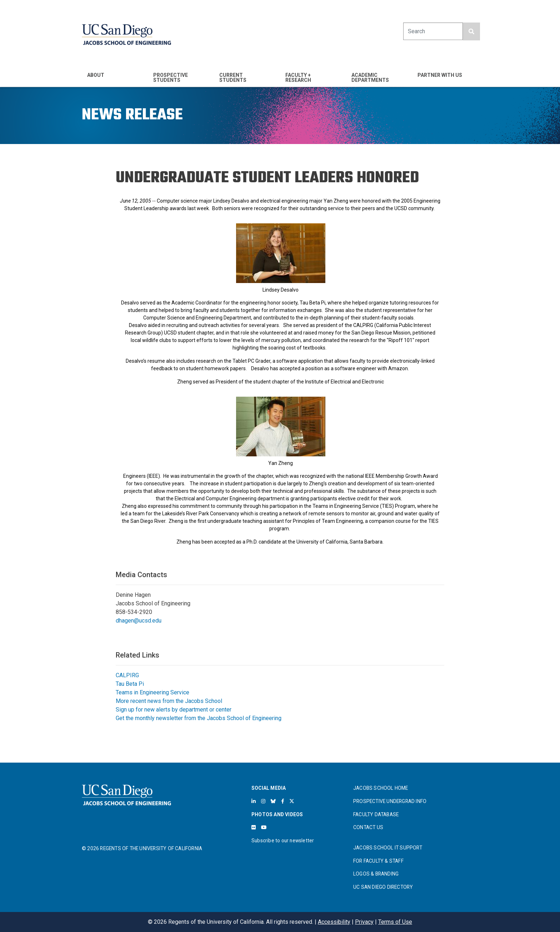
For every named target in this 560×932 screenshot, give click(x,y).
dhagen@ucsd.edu (139, 621)
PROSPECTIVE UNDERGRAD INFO (390, 801)
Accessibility (334, 922)
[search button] (471, 31)
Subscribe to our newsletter (283, 841)
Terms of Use (395, 922)
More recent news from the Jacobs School (169, 701)
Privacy (364, 922)
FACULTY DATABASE (376, 814)
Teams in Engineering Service (152, 692)
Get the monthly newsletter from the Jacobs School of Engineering (199, 718)
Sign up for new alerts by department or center (174, 710)
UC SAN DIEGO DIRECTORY (383, 887)
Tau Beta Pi (130, 684)
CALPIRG (127, 675)
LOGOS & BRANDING (376, 874)
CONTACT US (368, 827)
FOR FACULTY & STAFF (378, 861)
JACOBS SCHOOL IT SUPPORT (388, 848)
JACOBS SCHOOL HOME (381, 788)
